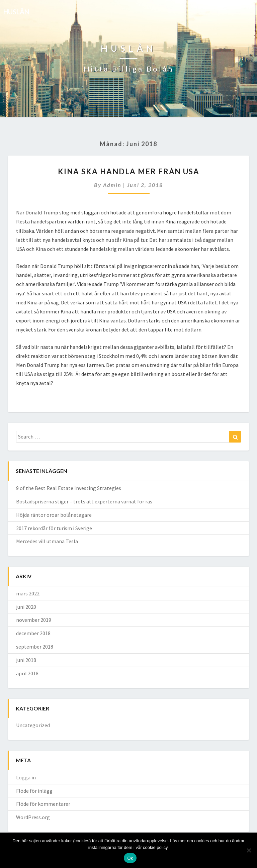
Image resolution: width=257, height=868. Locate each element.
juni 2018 (26, 660)
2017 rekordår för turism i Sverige (54, 528)
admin (112, 185)
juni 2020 (26, 607)
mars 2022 (28, 593)
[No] (249, 850)
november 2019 (34, 620)
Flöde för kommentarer (43, 804)
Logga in (26, 777)
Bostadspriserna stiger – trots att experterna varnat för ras (84, 501)
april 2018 (27, 673)
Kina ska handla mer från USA (129, 171)
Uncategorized (33, 725)
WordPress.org (33, 817)
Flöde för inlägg (34, 791)
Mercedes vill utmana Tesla (47, 541)
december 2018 (33, 633)
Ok (130, 858)
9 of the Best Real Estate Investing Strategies (69, 488)
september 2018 (35, 647)
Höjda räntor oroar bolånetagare (54, 515)
